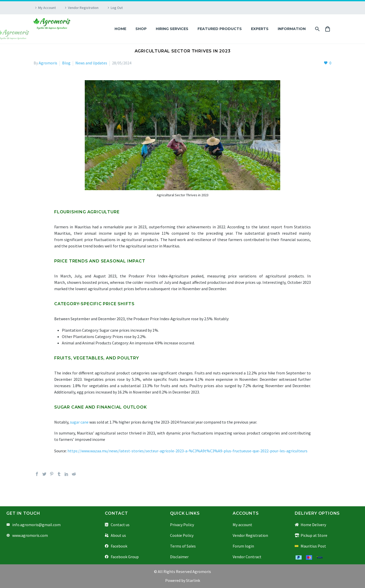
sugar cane (79, 422)
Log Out (117, 8)
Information (292, 29)
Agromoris (48, 63)
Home (120, 29)
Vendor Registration (83, 8)
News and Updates (91, 63)
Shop (141, 29)
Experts (260, 29)
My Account (47, 8)
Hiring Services (172, 29)
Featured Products (220, 29)
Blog (66, 63)
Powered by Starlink (183, 580)
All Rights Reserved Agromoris (184, 571)
